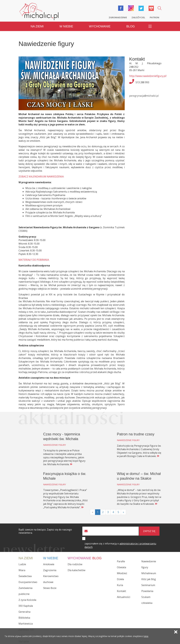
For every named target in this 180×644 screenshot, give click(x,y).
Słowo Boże (50, 588)
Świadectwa (25, 576)
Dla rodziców (75, 564)
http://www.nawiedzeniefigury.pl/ (148, 75)
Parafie (121, 561)
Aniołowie (49, 564)
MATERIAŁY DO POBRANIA (34, 259)
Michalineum (149, 573)
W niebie (66, 26)
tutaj (146, 636)
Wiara (22, 570)
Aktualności (124, 597)
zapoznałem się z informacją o (120, 545)
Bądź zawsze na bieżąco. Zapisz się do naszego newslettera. (45, 531)
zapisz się (149, 531)
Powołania (147, 591)
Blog (131, 26)
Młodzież (122, 573)
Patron (154, 17)
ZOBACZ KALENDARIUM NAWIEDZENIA (41, 176)
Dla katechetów (76, 570)
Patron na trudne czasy (136, 434)
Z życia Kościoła (27, 599)
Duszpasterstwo (28, 582)
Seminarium (148, 585)
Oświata (121, 567)
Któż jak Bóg (149, 579)
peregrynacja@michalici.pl (144, 95)
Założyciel (138, 17)
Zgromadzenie (118, 17)
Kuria (120, 585)
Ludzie (22, 564)
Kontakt (121, 591)
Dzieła (120, 579)
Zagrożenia (50, 570)
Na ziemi (37, 26)
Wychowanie (100, 26)
